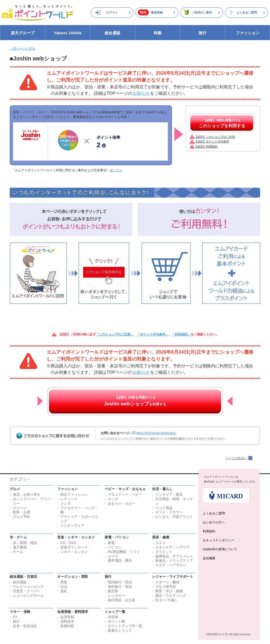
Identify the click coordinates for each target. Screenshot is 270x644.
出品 (64, 587)
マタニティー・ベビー (125, 494)
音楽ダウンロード (74, 547)
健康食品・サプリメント (174, 556)
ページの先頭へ (236, 458)
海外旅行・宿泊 (120, 587)
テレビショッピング (28, 587)
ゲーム (18, 552)
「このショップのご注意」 (115, 334)
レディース (69, 499)
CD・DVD (68, 543)
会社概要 (209, 558)
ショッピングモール (28, 596)
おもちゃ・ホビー (122, 503)
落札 (64, 591)
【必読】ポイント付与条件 (212, 141)
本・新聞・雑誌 (25, 543)
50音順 (113, 617)
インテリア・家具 (169, 494)
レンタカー (116, 596)
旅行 (202, 33)
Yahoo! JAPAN (68, 33)
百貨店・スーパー (27, 591)
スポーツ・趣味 (167, 582)
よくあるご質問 (247, 12)
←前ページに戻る (22, 49)
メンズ (66, 503)
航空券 (113, 591)
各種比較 (67, 626)
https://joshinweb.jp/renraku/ (156, 433)
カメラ (113, 556)
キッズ (113, 499)
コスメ (160, 543)
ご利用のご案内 (202, 12)
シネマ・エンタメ (74, 552)
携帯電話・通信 (120, 560)
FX (15, 617)
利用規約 (209, 531)
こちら (118, 170)
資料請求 (67, 621)
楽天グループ (23, 33)
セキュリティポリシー (219, 540)
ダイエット (164, 552)
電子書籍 (20, 547)
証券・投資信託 (25, 626)
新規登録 (157, 12)
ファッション (248, 33)
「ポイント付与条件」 (153, 334)
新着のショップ (120, 630)
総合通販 (113, 33)
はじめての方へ (214, 522)
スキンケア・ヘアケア (172, 547)
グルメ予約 (21, 517)
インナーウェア (72, 526)
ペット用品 (164, 508)
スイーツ (20, 508)
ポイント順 (116, 621)
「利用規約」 (181, 334)
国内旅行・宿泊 (120, 582)
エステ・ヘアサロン (171, 565)
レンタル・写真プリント (174, 517)
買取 (64, 582)
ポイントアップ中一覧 (125, 626)
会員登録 (67, 617)
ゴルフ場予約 (166, 587)
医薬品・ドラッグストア (174, 560)
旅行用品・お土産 (122, 600)
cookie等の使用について (220, 549)
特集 (158, 33)
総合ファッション (74, 494)
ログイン (112, 12)
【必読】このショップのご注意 (215, 137)
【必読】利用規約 (206, 146)
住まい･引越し (167, 600)
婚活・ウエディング (171, 596)
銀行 (16, 621)
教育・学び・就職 (169, 591)
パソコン (115, 547)
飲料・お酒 (21, 512)
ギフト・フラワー (169, 512)
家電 (111, 543)
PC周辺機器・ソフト (124, 552)
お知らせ (141, 93)
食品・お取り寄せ (27, 494)
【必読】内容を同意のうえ (222, 123)
